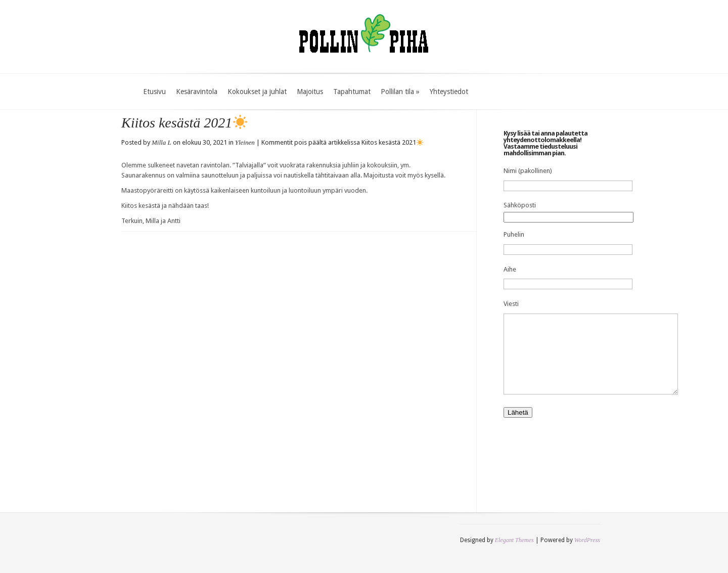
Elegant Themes (514, 555)
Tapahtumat (352, 92)
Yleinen (245, 142)
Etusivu (154, 92)
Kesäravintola (197, 92)
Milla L (162, 142)
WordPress (587, 555)
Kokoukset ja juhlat (257, 92)
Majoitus (310, 92)
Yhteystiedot (449, 92)
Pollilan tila (400, 92)
